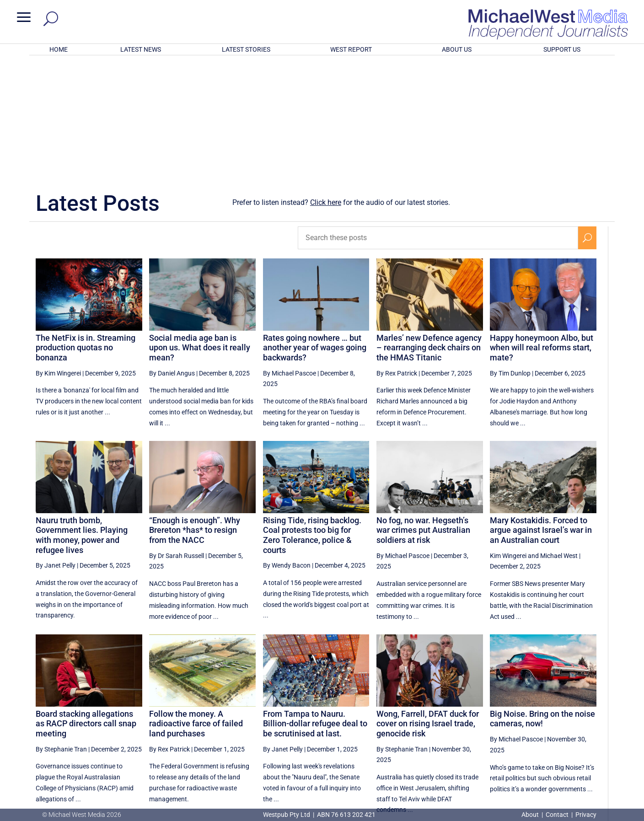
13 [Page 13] (473, 726)
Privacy (586, 815)
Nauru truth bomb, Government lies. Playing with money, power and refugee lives (82, 415)
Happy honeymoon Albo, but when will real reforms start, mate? (542, 228)
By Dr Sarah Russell (177, 436)
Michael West (559, 436)
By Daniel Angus (172, 253)
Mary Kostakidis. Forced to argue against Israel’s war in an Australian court (541, 410)
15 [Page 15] (520, 726)
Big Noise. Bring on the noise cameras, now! (542, 599)
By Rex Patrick (397, 253)
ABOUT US (457, 49)
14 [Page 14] (497, 726)
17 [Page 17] (566, 726)
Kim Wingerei (508, 436)
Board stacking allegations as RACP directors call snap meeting (86, 604)
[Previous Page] (453, 726)
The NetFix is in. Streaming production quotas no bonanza (86, 228)
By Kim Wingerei (58, 253)
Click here (326, 83)
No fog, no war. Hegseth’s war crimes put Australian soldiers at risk (423, 410)
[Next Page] (587, 726)
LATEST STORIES (246, 49)
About (531, 815)
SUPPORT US (562, 49)
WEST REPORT (351, 49)
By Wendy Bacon (287, 445)
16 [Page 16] (543, 726)
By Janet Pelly (56, 445)
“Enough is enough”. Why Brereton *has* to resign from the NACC (195, 410)
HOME (59, 49)
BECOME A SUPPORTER (596, 760)
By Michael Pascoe (290, 253)
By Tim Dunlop (510, 253)
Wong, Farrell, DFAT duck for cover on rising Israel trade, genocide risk (428, 604)
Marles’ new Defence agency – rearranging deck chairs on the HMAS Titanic (429, 228)
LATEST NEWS (141, 49)
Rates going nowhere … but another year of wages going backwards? (315, 228)
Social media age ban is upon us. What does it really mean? (200, 228)
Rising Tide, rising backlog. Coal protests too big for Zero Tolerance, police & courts (312, 415)
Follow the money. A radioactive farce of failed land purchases (196, 604)
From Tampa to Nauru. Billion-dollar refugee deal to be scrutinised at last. (315, 604)
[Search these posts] (438, 118)
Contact (557, 815)
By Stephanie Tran (61, 629)
